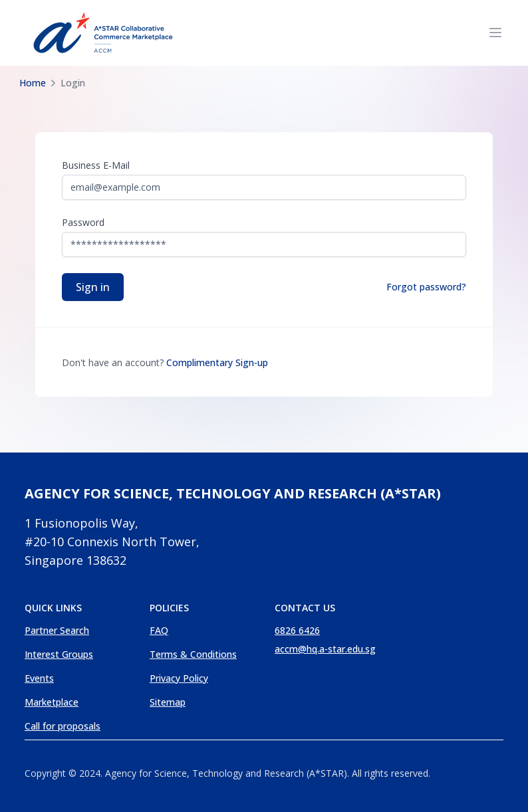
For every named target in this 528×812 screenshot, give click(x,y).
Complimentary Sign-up (217, 362)
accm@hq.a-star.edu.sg (325, 649)
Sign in (93, 287)
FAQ (159, 630)
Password (83, 222)
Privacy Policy (179, 678)
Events (39, 678)
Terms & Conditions (193, 654)
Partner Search (57, 630)
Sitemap (168, 702)
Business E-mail (96, 165)
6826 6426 (297, 630)
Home (33, 83)
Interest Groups (59, 654)
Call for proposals (63, 726)
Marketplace (52, 702)
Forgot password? (426, 287)
